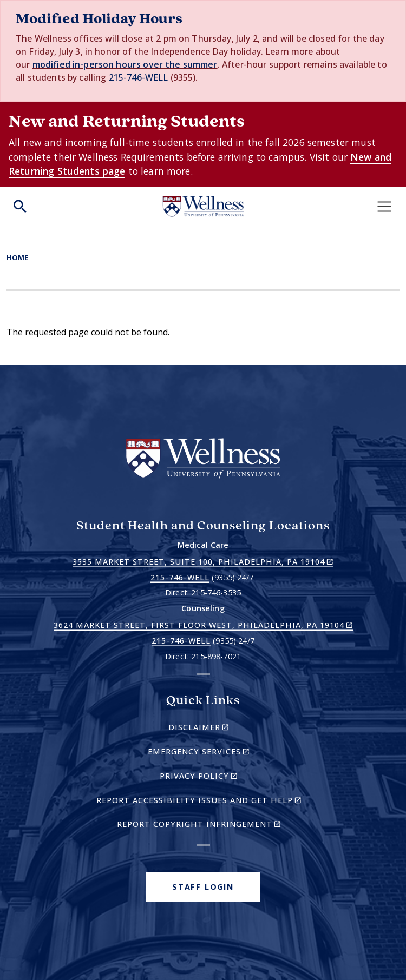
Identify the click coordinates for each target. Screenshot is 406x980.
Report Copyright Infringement (214, 826)
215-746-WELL (139, 77)
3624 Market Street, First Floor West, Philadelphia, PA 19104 (203, 625)
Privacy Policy (217, 777)
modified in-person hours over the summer (125, 64)
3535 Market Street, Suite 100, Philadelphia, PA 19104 (203, 562)
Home (17, 257)
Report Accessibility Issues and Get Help (203, 802)
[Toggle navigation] (384, 207)
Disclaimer (217, 729)
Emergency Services (217, 753)
